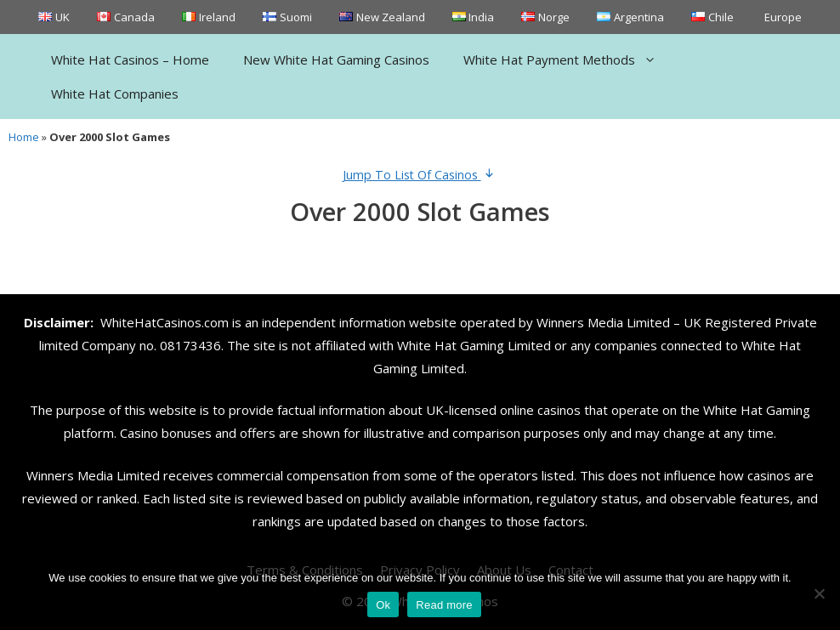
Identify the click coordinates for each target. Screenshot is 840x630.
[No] (819, 593)
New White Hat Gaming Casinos (336, 60)
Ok (383, 605)
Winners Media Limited (603, 322)
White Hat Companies (115, 94)
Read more (444, 605)
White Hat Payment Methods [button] (568, 60)
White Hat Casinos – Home (130, 60)
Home (24, 137)
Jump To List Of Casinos (420, 175)
